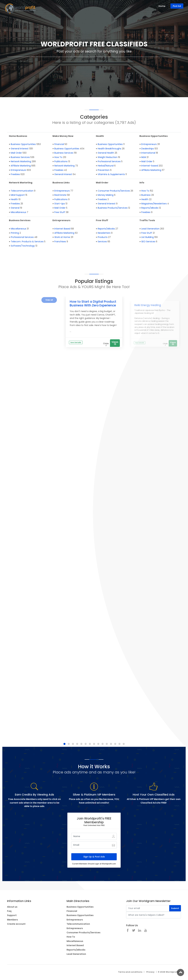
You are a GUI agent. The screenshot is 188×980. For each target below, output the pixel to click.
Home (162, 6)
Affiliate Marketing (21, 166)
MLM (144, 157)
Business (146, 195)
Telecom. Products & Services (27, 242)
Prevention (104, 170)
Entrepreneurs (18, 170)
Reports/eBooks (150, 208)
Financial (59, 144)
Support (12, 915)
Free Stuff (60, 212)
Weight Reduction (108, 157)
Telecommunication (22, 191)
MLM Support (18, 195)
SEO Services (148, 242)
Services (102, 242)
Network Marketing (21, 161)
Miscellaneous (18, 212)
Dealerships (148, 149)
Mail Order (16, 153)
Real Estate (60, 195)
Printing (15, 233)
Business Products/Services (113, 208)
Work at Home (62, 237)
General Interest (20, 149)
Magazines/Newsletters (154, 204)
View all (49, 300)
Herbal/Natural (106, 166)
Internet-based (150, 166)
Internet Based (62, 229)
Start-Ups (60, 204)
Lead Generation (150, 229)
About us (12, 907)
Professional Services (109, 161)
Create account (16, 924)
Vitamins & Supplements (111, 174)
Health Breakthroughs (110, 149)
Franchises (60, 242)
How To (58, 157)
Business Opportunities (23, 144)
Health (14, 199)
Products (103, 237)
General (15, 208)
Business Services (20, 157)
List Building (148, 237)
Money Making (106, 195)
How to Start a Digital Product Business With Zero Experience (93, 303)
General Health (106, 153)
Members (12, 920)
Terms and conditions (130, 972)
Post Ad (177, 6)
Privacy (150, 972)
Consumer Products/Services (114, 191)
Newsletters (104, 233)
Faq (9, 911)
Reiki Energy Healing (148, 305)
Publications (61, 161)
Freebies (15, 174)
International (148, 153)
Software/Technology (23, 246)
